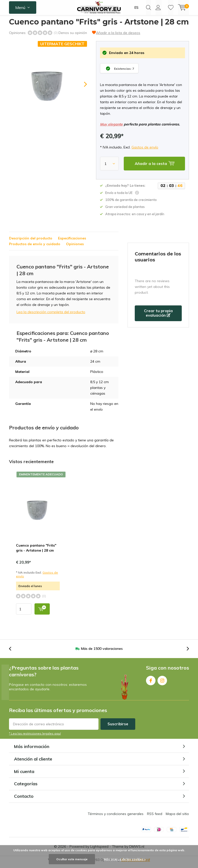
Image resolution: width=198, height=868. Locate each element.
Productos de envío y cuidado (35, 247)
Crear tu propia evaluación (158, 317)
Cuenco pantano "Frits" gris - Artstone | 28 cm (36, 552)
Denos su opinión (73, 36)
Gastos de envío (145, 151)
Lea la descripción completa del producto (51, 316)
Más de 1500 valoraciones (102, 652)
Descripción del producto (31, 242)
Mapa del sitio (177, 817)
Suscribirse (118, 728)
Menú (20, 7)
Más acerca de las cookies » (125, 859)
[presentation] (81, 88)
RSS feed (155, 817)
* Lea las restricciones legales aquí (35, 737)
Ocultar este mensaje (72, 859)
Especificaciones (72, 242)
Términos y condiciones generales (116, 817)
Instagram (162, 683)
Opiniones (75, 247)
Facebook (151, 683)
